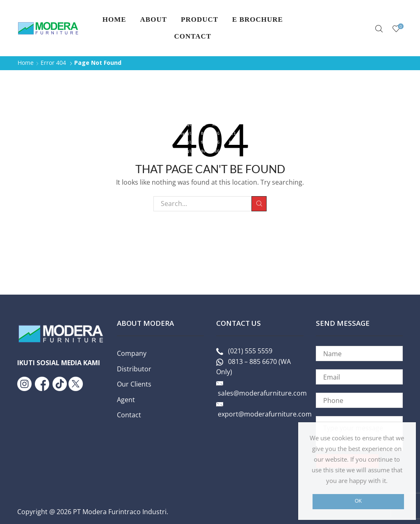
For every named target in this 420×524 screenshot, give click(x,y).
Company (132, 353)
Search (259, 204)
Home (114, 19)
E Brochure (258, 19)
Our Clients (134, 384)
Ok (358, 501)
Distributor (134, 369)
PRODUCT (200, 19)
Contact (193, 36)
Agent (126, 400)
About (154, 19)
